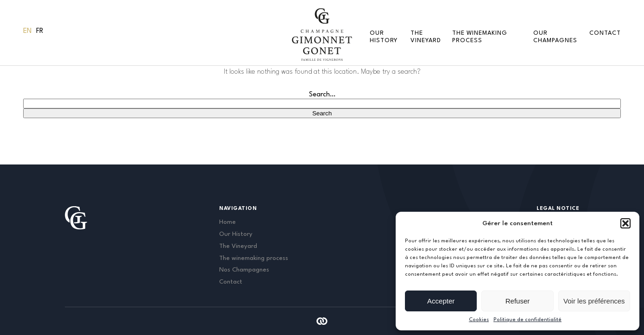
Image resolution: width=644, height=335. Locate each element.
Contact (605, 33)
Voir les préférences (594, 301)
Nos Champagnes (244, 270)
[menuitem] (27, 32)
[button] (625, 223)
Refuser (518, 301)
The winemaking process (254, 258)
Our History (236, 234)
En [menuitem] (27, 31)
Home (227, 222)
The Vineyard (238, 246)
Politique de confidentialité (527, 320)
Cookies (479, 320)
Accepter (441, 301)
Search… (322, 95)
